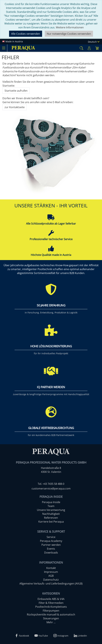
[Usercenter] (89, 48)
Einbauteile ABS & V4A (51, 599)
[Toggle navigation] (4, 48)
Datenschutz (51, 580)
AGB (51, 576)
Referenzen (51, 518)
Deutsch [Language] (94, 42)
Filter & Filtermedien (51, 603)
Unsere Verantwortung (51, 510)
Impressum (51, 572)
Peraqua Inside (51, 502)
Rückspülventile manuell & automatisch (51, 614)
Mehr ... (51, 622)
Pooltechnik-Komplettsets (51, 607)
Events (51, 549)
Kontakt (51, 568)
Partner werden (51, 545)
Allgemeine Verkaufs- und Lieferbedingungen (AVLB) (51, 584)
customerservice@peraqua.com (51, 489)
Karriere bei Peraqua (51, 522)
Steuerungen (51, 618)
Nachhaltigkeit (51, 514)
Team (51, 506)
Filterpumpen (51, 611)
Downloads (51, 553)
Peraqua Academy (51, 541)
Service (51, 537)
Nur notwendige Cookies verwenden (69, 34)
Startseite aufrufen (16, 91)
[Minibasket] (97, 48)
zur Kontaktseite (15, 107)
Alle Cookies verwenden (26, 34)
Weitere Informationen (70, 27)
